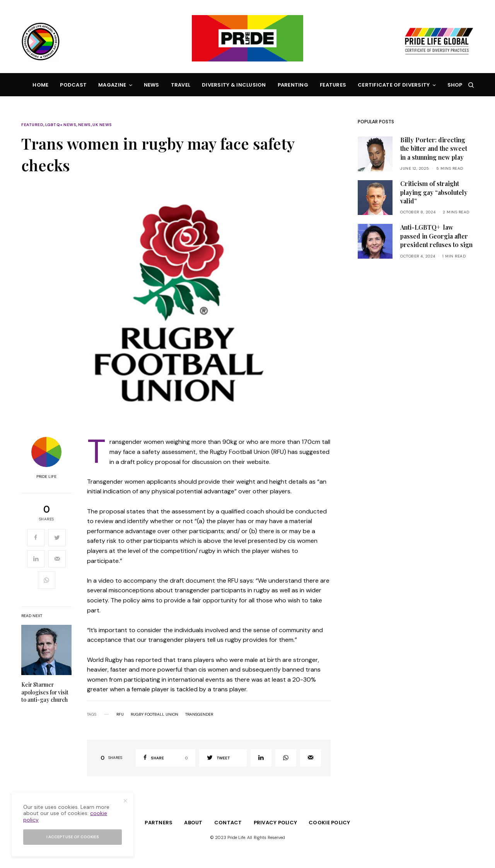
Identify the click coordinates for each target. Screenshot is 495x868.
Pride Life (46, 477)
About (193, 823)
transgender (199, 715)
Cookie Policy (329, 823)
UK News (102, 125)
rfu (120, 715)
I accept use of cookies (73, 837)
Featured (32, 125)
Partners (159, 823)
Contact (228, 823)
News (84, 125)
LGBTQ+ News (61, 125)
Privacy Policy (276, 823)
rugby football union (154, 715)
